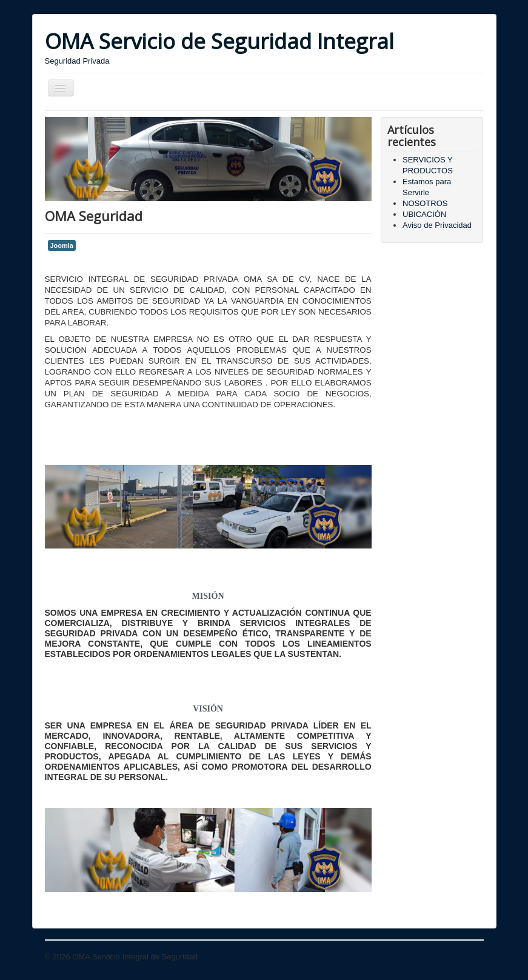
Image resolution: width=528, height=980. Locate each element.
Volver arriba (462, 957)
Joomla (62, 245)
